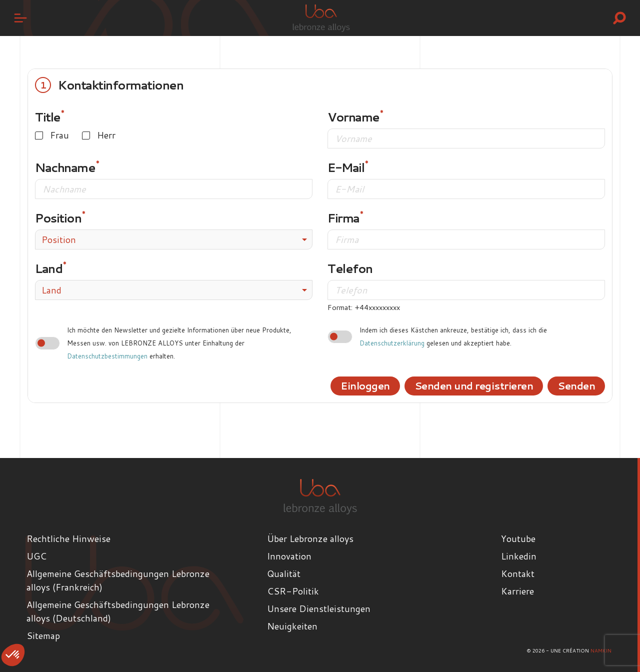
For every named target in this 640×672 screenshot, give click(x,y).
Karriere (517, 591)
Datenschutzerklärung (392, 343)
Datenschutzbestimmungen (107, 356)
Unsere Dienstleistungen (319, 608)
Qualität (284, 573)
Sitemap (43, 635)
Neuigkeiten (292, 626)
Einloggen (356, 385)
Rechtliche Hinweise (68, 538)
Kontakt (518, 573)
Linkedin (519, 556)
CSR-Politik (293, 591)
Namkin (601, 650)
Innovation (289, 556)
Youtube (518, 538)
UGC (36, 556)
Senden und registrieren (469, 385)
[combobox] (174, 239)
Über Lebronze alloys (310, 538)
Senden (575, 385)
